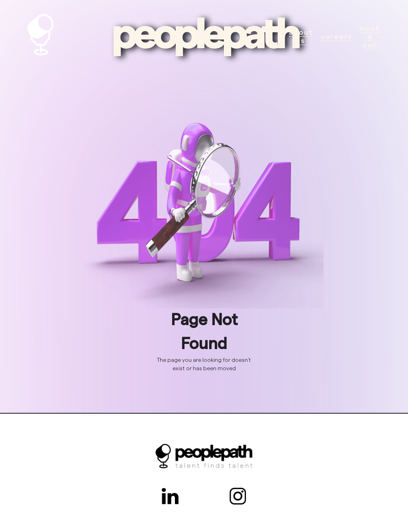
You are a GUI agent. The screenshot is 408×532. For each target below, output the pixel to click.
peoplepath (204, 35)
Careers (336, 37)
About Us (301, 36)
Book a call (370, 37)
